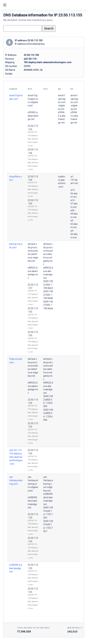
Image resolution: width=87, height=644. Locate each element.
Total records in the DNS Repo (33, 628)
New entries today (77, 628)
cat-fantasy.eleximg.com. (16, 480)
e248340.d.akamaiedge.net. (16, 568)
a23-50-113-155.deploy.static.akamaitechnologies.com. (16, 457)
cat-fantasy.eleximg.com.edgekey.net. (33, 484)
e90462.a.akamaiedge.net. (33, 116)
